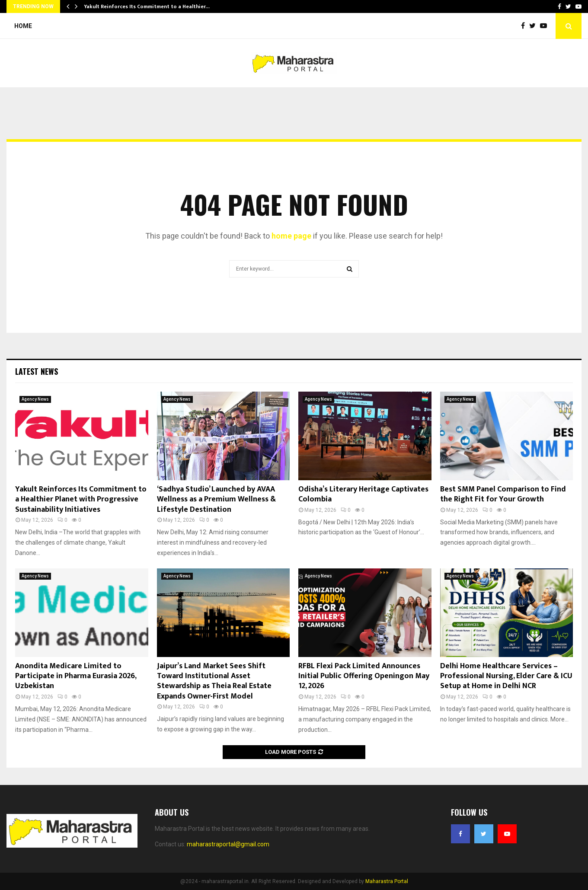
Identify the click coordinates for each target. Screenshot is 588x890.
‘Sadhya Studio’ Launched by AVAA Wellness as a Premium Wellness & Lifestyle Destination (216, 499)
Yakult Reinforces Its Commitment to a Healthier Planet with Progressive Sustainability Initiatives (81, 499)
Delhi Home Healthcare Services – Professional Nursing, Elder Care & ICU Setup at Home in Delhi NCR (506, 676)
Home (23, 26)
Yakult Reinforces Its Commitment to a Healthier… (147, 6)
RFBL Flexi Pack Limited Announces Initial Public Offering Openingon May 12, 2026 (364, 676)
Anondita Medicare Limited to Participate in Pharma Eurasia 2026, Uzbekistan (76, 676)
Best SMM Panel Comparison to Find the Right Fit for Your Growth (503, 494)
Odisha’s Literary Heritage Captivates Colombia (363, 494)
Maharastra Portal (387, 881)
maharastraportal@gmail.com (228, 844)
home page (291, 236)
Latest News (37, 371)
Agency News (35, 399)
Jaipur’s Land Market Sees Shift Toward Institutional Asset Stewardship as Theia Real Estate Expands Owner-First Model (214, 681)
